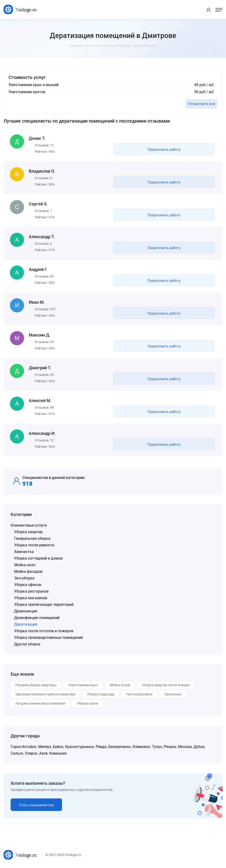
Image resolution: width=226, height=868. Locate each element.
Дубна (199, 747)
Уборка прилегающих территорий (44, 604)
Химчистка (24, 552)
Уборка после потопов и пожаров (44, 631)
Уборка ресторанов (31, 591)
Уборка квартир (28, 532)
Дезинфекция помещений (37, 618)
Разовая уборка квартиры (36, 685)
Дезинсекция (26, 611)
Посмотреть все (202, 104)
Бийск (58, 747)
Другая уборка (27, 644)
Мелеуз (45, 747)
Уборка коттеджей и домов (38, 558)
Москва (185, 747)
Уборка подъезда (101, 694)
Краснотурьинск (80, 747)
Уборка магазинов (31, 598)
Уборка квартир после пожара (166, 685)
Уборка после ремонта (34, 545)
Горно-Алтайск (24, 747)
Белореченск (120, 747)
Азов (43, 753)
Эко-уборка (24, 578)
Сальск (17, 753)
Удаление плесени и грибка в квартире (45, 694)
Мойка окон (25, 565)
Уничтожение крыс (83, 685)
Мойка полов (120, 685)
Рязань (170, 747)
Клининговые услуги (29, 525)
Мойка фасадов (28, 571)
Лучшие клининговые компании (40, 703)
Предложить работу (164, 150)
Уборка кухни (88, 703)
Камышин (58, 753)
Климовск (141, 747)
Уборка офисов (28, 585)
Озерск (31, 753)
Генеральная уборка (32, 538)
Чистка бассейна (139, 694)
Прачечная (173, 694)
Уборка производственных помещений (48, 638)
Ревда (101, 747)
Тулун (157, 747)
